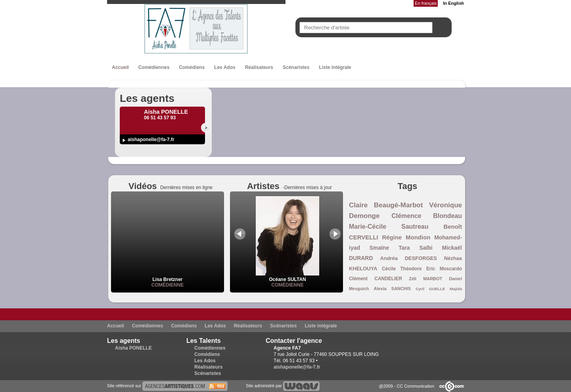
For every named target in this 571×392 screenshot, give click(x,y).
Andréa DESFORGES (408, 258)
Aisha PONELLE (133, 348)
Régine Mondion (406, 237)
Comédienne (168, 285)
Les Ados (225, 67)
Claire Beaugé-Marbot (386, 205)
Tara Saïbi (416, 248)
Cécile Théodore (402, 269)
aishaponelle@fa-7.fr (151, 140)
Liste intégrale (335, 67)
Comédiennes (154, 67)
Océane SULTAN (287, 277)
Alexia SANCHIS (393, 289)
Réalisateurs (259, 67)
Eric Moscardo (444, 269)
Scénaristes (296, 67)
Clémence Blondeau (427, 216)
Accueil (120, 67)
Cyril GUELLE (430, 289)
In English (453, 3)
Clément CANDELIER (376, 279)
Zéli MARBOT (425, 279)
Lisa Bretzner (167, 279)
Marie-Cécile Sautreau (389, 227)
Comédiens (192, 67)
